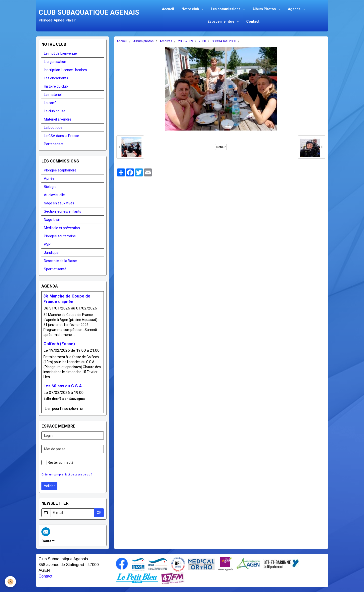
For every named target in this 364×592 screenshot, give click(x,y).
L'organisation (55, 62)
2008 (202, 41)
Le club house (55, 111)
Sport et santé (55, 269)
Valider (49, 486)
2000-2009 (185, 41)
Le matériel (53, 95)
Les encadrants (56, 78)
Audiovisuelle (54, 195)
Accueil (168, 9)
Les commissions (226, 9)
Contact (253, 21)
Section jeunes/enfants (62, 211)
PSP (47, 244)
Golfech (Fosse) (59, 344)
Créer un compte (52, 475)
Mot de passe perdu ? (79, 475)
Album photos (143, 41)
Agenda (295, 9)
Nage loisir (52, 220)
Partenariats (54, 144)
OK (99, 513)
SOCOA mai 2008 (224, 41)
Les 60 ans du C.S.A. (63, 386)
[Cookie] (11, 582)
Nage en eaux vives (59, 203)
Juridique (51, 253)
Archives (166, 41)
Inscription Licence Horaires (65, 70)
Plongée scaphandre (60, 170)
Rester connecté (58, 462)
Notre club (191, 9)
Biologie (50, 187)
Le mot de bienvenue (60, 53)
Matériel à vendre (58, 119)
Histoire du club (56, 86)
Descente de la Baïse (60, 261)
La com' (50, 103)
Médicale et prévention (62, 228)
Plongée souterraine (60, 236)
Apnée (49, 178)
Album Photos (265, 9)
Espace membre (221, 21)
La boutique (53, 128)
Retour (221, 147)
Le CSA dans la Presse (61, 136)
